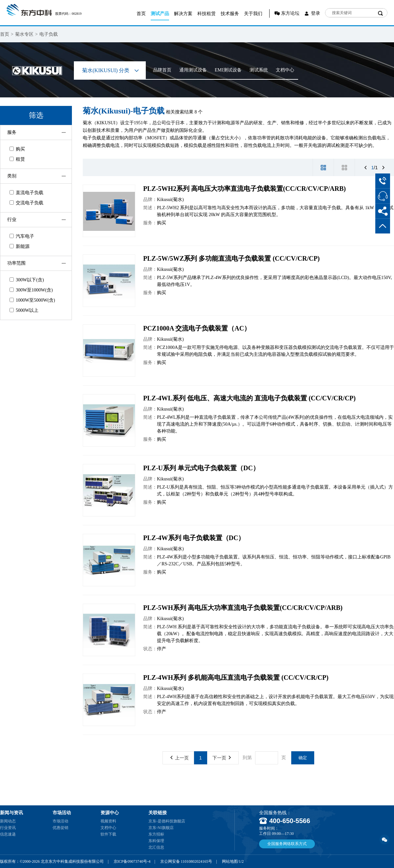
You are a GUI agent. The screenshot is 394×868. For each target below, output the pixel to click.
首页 (141, 14)
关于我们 (253, 14)
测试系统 (259, 70)
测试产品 (160, 14)
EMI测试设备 (228, 70)
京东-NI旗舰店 (161, 828)
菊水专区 (24, 34)
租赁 (17, 159)
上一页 (180, 758)
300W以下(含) (27, 280)
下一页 (222, 758)
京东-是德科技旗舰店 (167, 821)
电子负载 (49, 34)
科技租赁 (207, 14)
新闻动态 (8, 821)
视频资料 (108, 821)
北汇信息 (156, 847)
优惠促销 (60, 828)
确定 (303, 758)
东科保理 (156, 841)
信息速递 (8, 834)
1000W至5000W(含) (32, 300)
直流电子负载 (26, 193)
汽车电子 (22, 236)
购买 (17, 149)
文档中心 (285, 70)
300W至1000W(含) (31, 290)
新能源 (20, 246)
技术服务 (230, 14)
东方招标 (156, 834)
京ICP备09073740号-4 (132, 861)
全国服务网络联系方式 (287, 844)
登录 (316, 13)
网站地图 (230, 861)
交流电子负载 (26, 203)
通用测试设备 (193, 70)
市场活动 (60, 821)
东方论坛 (290, 13)
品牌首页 (162, 70)
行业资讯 (8, 828)
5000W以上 (24, 310)
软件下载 (108, 834)
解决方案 (183, 14)
